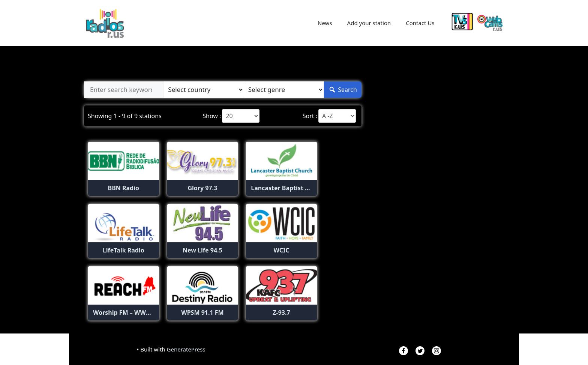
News (325, 23)
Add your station (369, 23)
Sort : (310, 116)
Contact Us (420, 23)
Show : (212, 116)
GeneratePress (186, 349)
